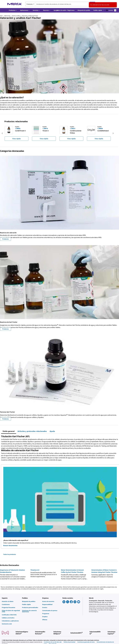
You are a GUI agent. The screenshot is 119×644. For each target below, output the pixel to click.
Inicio (1, 16)
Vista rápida (16, 139)
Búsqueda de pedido (84, 10)
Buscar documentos (10, 545)
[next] (113, 133)
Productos (6, 239)
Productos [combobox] (30, 4)
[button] (66, 10)
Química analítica (16, 16)
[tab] (9, 431)
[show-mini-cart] (111, 10)
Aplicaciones (7, 16)
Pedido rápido (98, 10)
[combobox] (60, 4)
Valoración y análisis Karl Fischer (30, 16)
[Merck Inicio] (14, 4)
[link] (11, 601)
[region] (59, 133)
